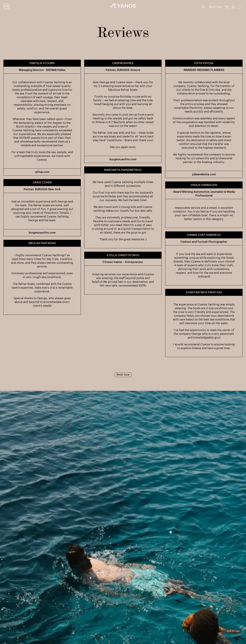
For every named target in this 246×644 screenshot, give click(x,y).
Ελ (204, 7)
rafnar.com (42, 172)
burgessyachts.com (123, 159)
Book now (123, 377)
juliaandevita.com (204, 174)
